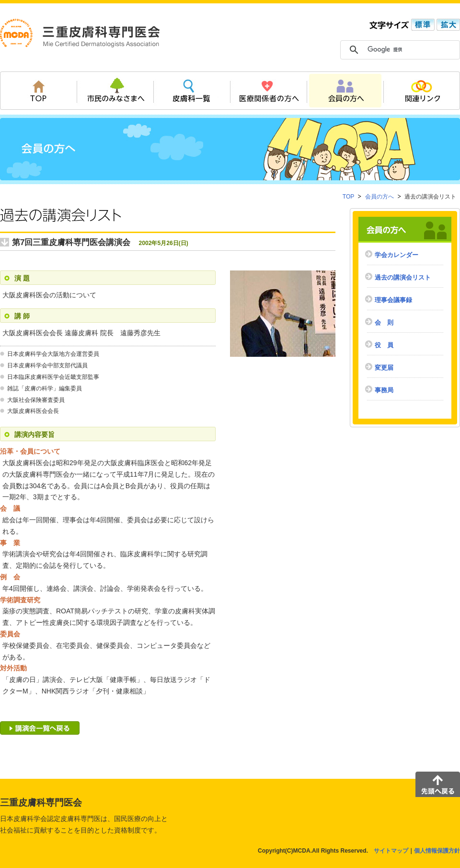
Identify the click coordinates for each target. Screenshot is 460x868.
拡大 (447, 25)
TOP (38, 91)
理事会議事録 (393, 300)
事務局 (384, 390)
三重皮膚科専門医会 (80, 33)
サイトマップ (391, 851)
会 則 (384, 323)
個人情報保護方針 (437, 851)
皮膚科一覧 (192, 91)
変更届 (384, 368)
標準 (422, 25)
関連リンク (422, 91)
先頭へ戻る (438, 784)
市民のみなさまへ (115, 91)
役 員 (384, 345)
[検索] (403, 50)
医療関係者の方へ (268, 91)
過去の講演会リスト (403, 277)
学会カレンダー (397, 255)
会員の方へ (345, 91)
